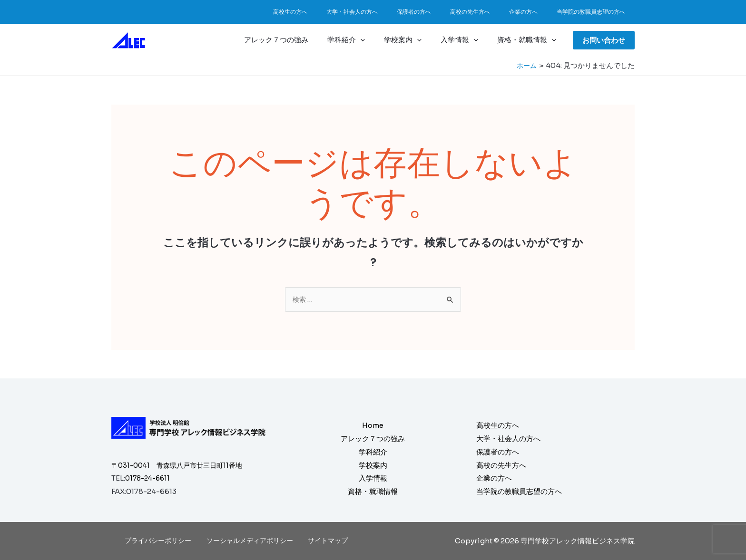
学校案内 (415, 40)
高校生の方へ (332, 12)
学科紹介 (363, 40)
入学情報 (466, 40)
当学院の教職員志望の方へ (595, 12)
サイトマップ (325, 541)
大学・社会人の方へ (386, 12)
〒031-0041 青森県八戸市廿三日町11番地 (181, 465)
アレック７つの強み (298, 40)
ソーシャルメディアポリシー (250, 541)
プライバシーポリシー (161, 541)
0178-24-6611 (150, 478)
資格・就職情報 (529, 40)
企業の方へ (535, 12)
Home (373, 425)
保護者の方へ (441, 12)
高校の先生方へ (489, 12)
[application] (377, 40)
